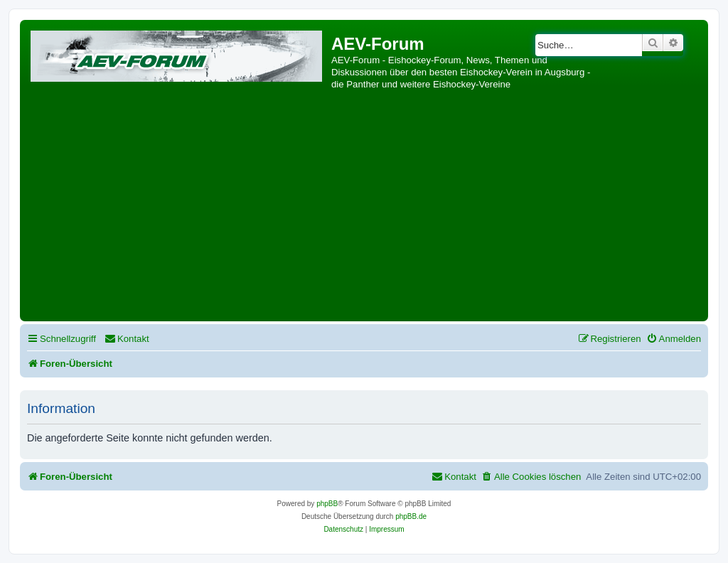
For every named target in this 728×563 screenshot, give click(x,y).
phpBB (327, 504)
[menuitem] (127, 339)
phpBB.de (411, 516)
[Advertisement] (364, 211)
